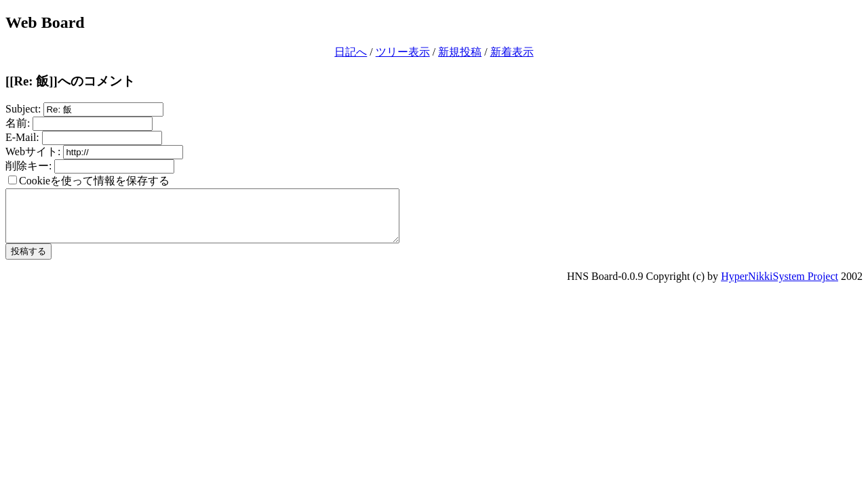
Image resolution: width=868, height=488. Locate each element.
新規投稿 (460, 52)
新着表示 (512, 52)
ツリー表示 (403, 52)
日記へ (351, 52)
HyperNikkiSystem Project (780, 286)
